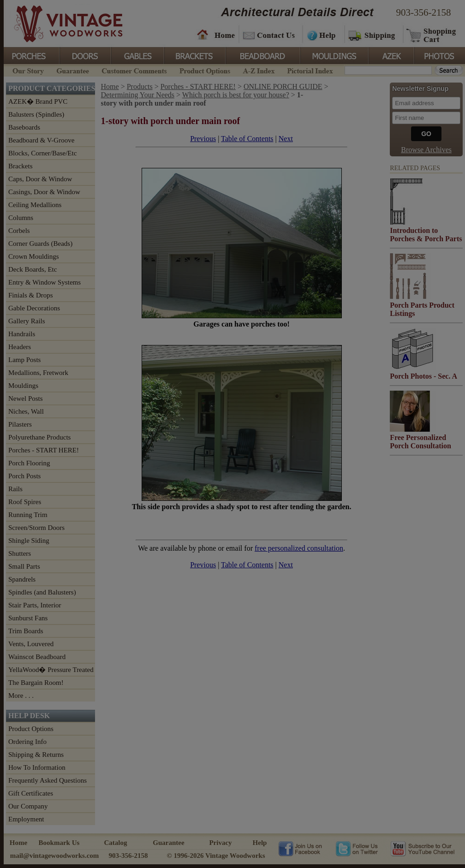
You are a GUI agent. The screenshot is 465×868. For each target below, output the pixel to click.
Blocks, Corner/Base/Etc (42, 153)
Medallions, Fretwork (38, 373)
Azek (391, 55)
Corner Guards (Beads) (40, 244)
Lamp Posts (24, 360)
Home (216, 35)
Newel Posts (26, 398)
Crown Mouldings (34, 256)
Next (286, 139)
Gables (137, 55)
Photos (439, 55)
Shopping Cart (432, 35)
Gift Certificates (31, 793)
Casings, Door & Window (44, 192)
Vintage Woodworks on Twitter (358, 848)
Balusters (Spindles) (36, 114)
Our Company (28, 806)
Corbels (19, 231)
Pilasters (20, 424)
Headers (20, 347)
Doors (85, 55)
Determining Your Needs (138, 95)
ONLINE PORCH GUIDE (283, 86)
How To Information (37, 767)
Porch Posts (24, 476)
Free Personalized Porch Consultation (420, 442)
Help (322, 35)
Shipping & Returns (36, 755)
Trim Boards (26, 631)
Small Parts (24, 566)
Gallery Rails (27, 321)
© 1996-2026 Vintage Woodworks (216, 856)
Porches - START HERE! (44, 450)
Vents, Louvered (31, 644)
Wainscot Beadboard (37, 657)
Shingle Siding (29, 541)
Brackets (194, 55)
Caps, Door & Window (40, 179)
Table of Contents (247, 139)
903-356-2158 (424, 12)
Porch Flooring (29, 463)
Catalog (116, 843)
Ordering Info (27, 742)
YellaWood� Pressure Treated (51, 670)
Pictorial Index (309, 70)
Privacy (220, 843)
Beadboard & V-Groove (41, 140)
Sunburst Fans (28, 618)
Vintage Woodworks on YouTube (422, 848)
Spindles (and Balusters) (42, 592)
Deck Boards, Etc (33, 269)
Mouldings (334, 55)
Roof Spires (25, 502)
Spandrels (22, 579)
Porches (31, 55)
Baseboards (24, 127)
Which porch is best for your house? (236, 95)
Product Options (204, 70)
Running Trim (28, 515)
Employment (26, 819)
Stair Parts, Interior (35, 605)
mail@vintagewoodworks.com (55, 856)
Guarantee (73, 70)
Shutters (20, 553)
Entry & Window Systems (45, 282)
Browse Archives (426, 150)
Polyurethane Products (39, 437)
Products (140, 86)
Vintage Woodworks (61, 23)
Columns (21, 218)
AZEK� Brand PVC (38, 101)
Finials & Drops (31, 295)
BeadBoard (262, 55)
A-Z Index (259, 70)
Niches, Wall (26, 411)
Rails (15, 489)
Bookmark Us (59, 843)
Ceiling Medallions (35, 205)
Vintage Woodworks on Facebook (300, 848)
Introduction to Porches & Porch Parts (426, 235)
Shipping (373, 35)
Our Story (27, 70)
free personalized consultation (299, 548)
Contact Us (270, 35)
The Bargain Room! (36, 683)
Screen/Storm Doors (36, 528)
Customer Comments (134, 70)
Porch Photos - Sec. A (423, 376)
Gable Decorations (34, 308)
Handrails (22, 334)
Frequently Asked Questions (48, 780)
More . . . (21, 696)
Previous (203, 139)
